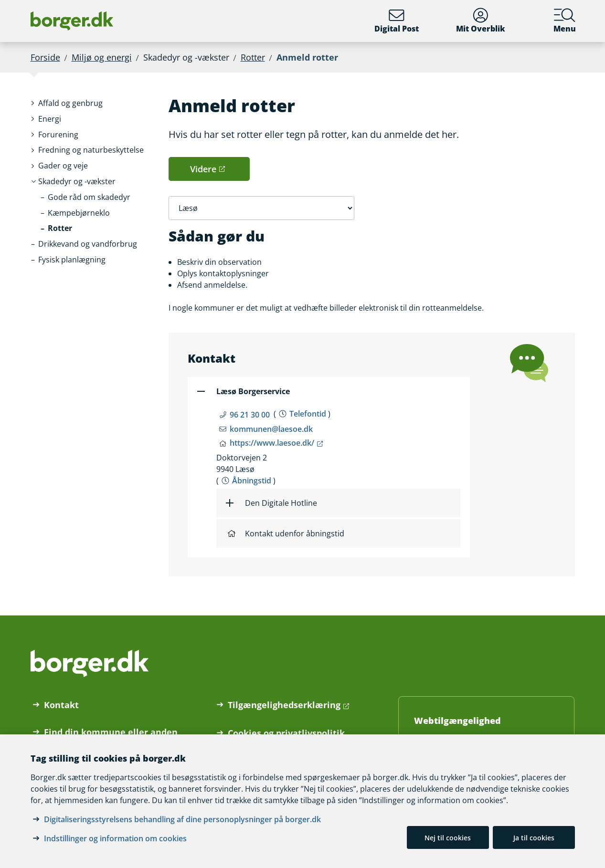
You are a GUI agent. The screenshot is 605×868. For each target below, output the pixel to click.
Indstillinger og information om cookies (115, 838)
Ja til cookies (534, 838)
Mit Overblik (481, 21)
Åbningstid (252, 481)
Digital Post (397, 21)
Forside (45, 57)
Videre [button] (203, 169)
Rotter (253, 57)
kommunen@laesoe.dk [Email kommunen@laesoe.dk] (271, 429)
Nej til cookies (448, 838)
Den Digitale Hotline (281, 503)
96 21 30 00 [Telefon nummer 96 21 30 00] (250, 415)
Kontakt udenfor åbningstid (286, 533)
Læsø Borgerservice (253, 391)
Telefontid (308, 414)
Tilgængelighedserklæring (284, 705)
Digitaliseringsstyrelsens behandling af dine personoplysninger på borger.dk (182, 819)
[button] (70, 103)
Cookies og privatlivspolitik (286, 733)
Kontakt (61, 705)
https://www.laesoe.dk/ (272, 443)
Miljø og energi (102, 57)
